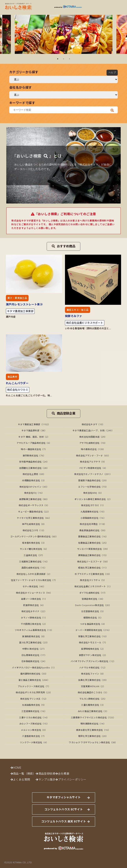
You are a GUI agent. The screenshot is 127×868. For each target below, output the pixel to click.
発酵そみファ (73, 316)
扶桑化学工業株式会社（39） (93, 680)
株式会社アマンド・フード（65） (93, 456)
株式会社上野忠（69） (34, 474)
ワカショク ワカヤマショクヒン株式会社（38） (93, 742)
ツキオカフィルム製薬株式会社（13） (34, 630)
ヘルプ (112, 73)
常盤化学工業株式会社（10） (93, 636)
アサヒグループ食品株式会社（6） (34, 443)
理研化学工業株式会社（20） (93, 736)
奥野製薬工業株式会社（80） (34, 499)
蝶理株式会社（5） (93, 618)
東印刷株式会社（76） (34, 456)
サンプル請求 (47, 779)
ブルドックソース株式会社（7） (34, 686)
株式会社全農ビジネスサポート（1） (93, 586)
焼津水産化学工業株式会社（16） (93, 730)
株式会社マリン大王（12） (34, 699)
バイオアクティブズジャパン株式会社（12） (93, 661)
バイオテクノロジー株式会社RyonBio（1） (34, 668)
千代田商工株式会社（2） (34, 624)
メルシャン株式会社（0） (34, 730)
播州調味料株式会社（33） (34, 674)
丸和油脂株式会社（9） (34, 705)
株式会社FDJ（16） (34, 493)
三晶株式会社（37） (34, 555)
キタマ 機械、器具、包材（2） (34, 437)
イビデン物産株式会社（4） (93, 468)
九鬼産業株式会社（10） (93, 512)
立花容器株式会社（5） (93, 611)
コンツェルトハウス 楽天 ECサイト (64, 821)
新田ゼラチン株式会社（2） (93, 655)
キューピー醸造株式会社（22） (34, 512)
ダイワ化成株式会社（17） (93, 593)
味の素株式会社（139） (93, 449)
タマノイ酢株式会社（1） (34, 618)
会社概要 (64, 774)
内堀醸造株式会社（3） (34, 480)
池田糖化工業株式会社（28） (34, 468)
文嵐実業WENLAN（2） (93, 686)
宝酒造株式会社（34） (93, 599)
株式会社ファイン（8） (93, 674)
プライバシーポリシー (72, 779)
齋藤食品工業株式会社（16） (93, 536)
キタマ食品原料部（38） (34, 430)
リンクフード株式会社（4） (34, 742)
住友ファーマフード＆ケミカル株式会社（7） (34, 580)
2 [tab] (64, 59)
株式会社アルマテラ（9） (93, 462)
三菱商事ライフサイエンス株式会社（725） (93, 717)
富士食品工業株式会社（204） (34, 680)
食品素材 (12, 377)
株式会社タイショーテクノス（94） (34, 593)
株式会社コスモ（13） (34, 530)
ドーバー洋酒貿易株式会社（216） (93, 630)
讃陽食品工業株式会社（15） (93, 555)
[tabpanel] (64, 34)
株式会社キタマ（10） (93, 424)
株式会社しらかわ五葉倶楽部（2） (34, 574)
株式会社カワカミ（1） (93, 505)
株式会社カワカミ (18, 390)
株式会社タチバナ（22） (34, 611)
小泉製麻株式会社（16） (93, 518)
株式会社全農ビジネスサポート (85, 323)
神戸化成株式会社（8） (34, 524)
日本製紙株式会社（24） (34, 661)
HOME (17, 768)
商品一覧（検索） (24, 774)
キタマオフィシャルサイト (64, 797)
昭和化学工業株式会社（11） (93, 568)
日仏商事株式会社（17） (34, 655)
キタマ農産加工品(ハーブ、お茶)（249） (93, 430)
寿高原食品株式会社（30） (93, 530)
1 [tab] (58, 59)
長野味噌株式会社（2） (93, 649)
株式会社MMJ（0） (93, 493)
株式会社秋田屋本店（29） (93, 437)
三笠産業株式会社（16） (34, 711)
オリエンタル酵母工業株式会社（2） (93, 499)
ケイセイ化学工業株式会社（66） (34, 518)
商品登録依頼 (47, 774)
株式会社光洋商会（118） (93, 524)
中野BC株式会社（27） (34, 649)
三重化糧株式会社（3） (93, 705)
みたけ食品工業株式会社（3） (93, 711)
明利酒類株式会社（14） (93, 724)
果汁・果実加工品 (17, 298)
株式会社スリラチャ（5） (93, 580)
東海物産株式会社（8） (34, 636)
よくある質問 (21, 779)
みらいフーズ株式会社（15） (34, 724)
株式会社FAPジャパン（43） (34, 487)
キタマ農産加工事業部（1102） (34, 424)
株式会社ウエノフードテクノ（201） (93, 474)
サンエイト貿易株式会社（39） (93, 549)
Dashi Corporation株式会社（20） (93, 605)
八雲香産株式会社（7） (34, 736)
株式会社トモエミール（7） (93, 642)
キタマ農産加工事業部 (20, 311)
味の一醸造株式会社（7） (34, 449)
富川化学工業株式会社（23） (34, 642)
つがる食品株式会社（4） (93, 624)
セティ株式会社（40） (34, 586)
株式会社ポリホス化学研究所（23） (34, 692)
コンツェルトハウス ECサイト (64, 809)
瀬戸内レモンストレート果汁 (24, 304)
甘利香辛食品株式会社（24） (34, 462)
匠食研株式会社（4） (34, 605)
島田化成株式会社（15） (34, 568)
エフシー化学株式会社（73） (93, 487)
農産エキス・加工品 (78, 310)
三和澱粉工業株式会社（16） (34, 562)
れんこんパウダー (17, 383)
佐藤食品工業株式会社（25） (93, 543)
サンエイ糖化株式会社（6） (34, 549)
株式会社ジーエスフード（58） (93, 562)
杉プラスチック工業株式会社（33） (93, 574)
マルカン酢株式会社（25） (93, 699)
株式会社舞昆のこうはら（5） (93, 692)
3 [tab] (70, 59)
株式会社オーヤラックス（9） (34, 505)
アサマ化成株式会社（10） (93, 443)
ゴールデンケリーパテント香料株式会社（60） (34, 536)
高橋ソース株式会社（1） (34, 599)
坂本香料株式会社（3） (34, 543)
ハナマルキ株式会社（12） (93, 668)
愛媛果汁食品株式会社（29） (93, 480)
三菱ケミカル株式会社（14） (34, 717)
